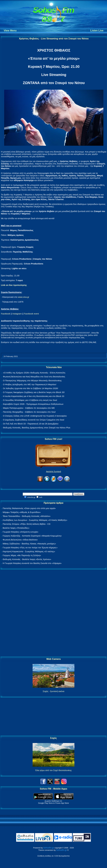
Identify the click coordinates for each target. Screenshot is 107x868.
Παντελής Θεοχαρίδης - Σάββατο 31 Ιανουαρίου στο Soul (29, 412)
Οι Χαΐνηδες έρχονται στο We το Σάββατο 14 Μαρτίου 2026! (31, 388)
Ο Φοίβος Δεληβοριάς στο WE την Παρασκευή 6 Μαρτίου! (30, 384)
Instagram (17, 314)
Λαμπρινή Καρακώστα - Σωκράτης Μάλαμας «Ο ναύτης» (29, 551)
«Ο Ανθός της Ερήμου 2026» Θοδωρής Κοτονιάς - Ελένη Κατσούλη (34, 373)
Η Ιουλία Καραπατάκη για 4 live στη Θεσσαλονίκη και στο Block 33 (34, 396)
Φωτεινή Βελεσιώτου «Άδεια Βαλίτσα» (20, 540)
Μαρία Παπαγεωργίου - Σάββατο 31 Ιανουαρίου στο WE (29, 408)
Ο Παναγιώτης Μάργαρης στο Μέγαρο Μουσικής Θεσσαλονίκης (32, 380)
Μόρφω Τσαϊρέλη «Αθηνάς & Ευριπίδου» (22, 512)
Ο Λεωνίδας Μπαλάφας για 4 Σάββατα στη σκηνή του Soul (30, 400)
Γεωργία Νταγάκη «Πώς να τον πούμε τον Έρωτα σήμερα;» (30, 547)
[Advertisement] (53, 613)
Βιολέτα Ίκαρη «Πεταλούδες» (16, 528)
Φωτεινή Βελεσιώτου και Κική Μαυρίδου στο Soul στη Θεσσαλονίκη (34, 377)
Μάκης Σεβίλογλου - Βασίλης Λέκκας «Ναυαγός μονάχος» (29, 544)
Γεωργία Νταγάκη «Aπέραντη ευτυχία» (20, 532)
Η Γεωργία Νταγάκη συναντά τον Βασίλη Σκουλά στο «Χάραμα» (32, 563)
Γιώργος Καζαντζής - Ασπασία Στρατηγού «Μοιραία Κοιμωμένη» (32, 536)
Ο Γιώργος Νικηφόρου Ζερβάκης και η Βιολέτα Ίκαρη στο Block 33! (34, 392)
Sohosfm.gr (49, 848)
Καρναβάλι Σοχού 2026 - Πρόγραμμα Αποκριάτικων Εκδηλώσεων (33, 404)
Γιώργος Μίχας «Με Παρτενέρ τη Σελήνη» (22, 555)
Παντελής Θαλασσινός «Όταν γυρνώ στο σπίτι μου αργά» (29, 508)
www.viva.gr (24, 297)
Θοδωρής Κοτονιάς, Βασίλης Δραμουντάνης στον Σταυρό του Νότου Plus (37, 428)
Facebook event (31, 314)
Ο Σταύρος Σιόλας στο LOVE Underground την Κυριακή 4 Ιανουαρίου (35, 416)
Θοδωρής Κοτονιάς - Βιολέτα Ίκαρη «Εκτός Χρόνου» (27, 559)
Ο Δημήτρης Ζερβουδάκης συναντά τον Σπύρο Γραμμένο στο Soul (34, 420)
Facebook (6, 314)
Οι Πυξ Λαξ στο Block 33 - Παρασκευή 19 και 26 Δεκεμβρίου (31, 424)
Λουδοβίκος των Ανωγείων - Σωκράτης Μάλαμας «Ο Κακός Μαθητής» (35, 520)
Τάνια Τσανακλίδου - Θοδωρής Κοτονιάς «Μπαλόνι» (27, 516)
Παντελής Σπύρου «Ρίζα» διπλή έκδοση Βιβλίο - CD (26, 524)
